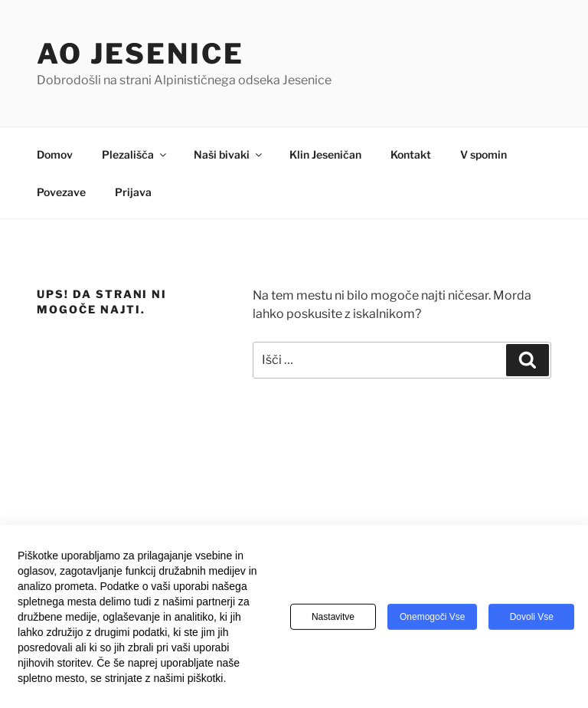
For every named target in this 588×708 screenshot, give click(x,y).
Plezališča (135, 154)
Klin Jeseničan (325, 154)
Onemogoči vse (432, 622)
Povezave (61, 192)
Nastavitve (333, 622)
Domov (55, 154)
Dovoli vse (532, 622)
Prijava (133, 192)
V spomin (483, 154)
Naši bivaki (229, 154)
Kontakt (411, 154)
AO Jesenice (140, 54)
